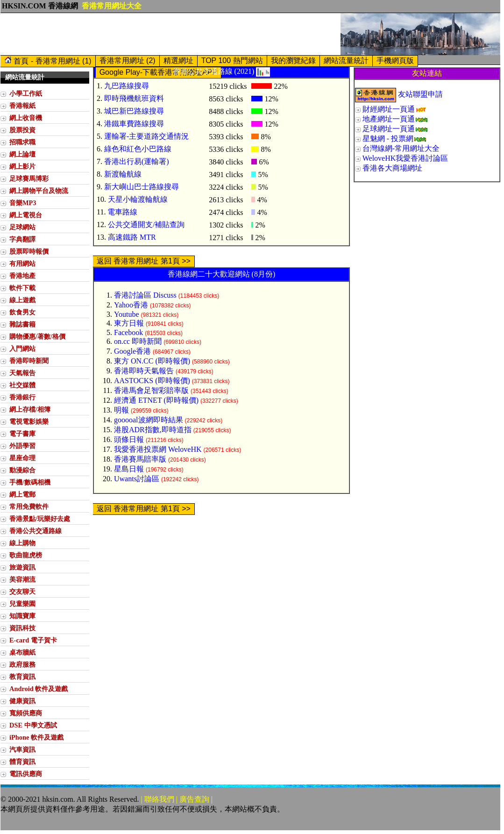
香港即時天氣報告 (144, 371)
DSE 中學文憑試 (33, 725)
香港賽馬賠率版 (140, 459)
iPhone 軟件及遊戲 (36, 737)
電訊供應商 (26, 774)
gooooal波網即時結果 (149, 420)
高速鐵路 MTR (132, 237)
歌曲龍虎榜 (26, 555)
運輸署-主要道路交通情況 (146, 136)
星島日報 (129, 469)
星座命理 (22, 458)
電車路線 (122, 212)
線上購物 (22, 543)
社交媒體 (22, 385)
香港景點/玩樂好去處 (40, 519)
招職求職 (22, 142)
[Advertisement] (170, 34)
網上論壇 (22, 154)
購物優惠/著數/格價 (37, 336)
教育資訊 (22, 677)
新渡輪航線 (123, 174)
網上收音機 (26, 118)
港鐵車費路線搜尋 (134, 124)
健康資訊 (22, 701)
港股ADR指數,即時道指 (153, 430)
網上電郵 (22, 494)
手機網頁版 (395, 61)
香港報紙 (22, 106)
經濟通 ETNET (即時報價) (156, 400)
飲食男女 (22, 312)
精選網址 (178, 61)
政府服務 (22, 664)
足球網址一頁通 (389, 129)
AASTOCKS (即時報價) (152, 381)
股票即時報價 (29, 251)
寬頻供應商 (26, 713)
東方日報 (129, 323)
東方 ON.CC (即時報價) (152, 361)
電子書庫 (22, 434)
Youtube (127, 314)
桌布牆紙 (22, 652)
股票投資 (22, 130)
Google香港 (132, 351)
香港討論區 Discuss (145, 295)
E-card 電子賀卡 (33, 640)
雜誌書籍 (22, 324)
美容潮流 (22, 579)
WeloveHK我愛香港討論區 (405, 158)
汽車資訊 (22, 749)
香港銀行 (22, 397)
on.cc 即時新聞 (138, 341)
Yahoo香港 (131, 305)
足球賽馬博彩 (29, 178)
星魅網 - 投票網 (388, 139)
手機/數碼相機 (30, 482)
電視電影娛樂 (29, 421)
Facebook (128, 332)
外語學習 (22, 446)
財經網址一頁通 (389, 109)
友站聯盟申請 (420, 94)
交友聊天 (22, 592)
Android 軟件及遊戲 (39, 689)
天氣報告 (22, 373)
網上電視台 (26, 215)
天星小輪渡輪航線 (138, 199)
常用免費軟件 (29, 506)
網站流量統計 (346, 61)
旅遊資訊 (22, 567)
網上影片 (22, 166)
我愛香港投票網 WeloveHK (158, 449)
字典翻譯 (22, 239)
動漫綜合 (22, 470)
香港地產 (22, 276)
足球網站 (22, 227)
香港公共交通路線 (35, 531)
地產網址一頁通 (389, 119)
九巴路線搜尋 (127, 86)
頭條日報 (129, 439)
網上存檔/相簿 (30, 409)
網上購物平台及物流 (39, 191)
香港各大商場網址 (392, 168)
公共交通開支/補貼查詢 (146, 225)
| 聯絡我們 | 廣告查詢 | (177, 799)
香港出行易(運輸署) (137, 161)
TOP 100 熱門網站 (232, 61)
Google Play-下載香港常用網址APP (159, 72)
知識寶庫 (22, 616)
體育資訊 (22, 762)
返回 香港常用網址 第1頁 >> (144, 261)
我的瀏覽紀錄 (293, 61)
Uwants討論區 (137, 479)
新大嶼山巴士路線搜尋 (142, 187)
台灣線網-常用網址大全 (401, 148)
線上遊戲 (22, 300)
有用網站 (22, 264)
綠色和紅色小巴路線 (138, 149)
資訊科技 (22, 628)
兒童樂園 (22, 604)
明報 (121, 410)
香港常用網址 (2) (128, 61)
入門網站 (22, 349)
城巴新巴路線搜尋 (134, 111)
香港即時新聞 (29, 361)
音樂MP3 (23, 203)
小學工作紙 (26, 93)
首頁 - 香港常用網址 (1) (48, 61)
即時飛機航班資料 (134, 98)
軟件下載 (22, 288)
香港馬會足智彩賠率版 (151, 390)
